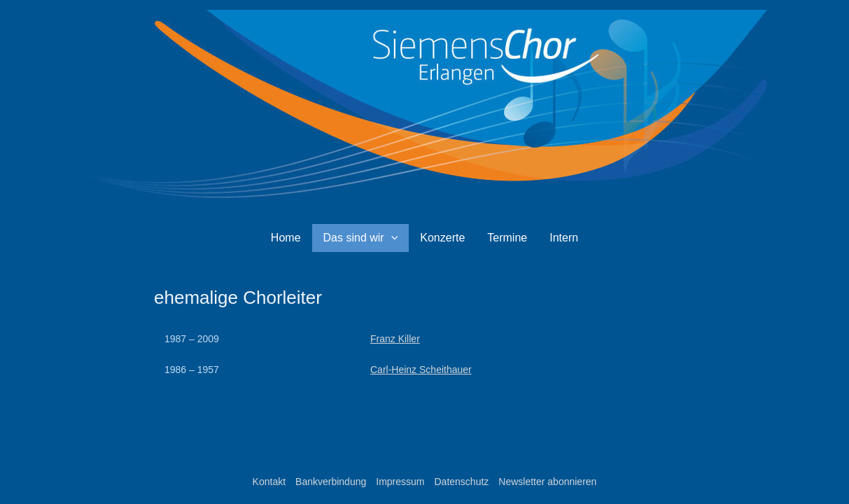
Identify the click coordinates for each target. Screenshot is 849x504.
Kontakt (269, 482)
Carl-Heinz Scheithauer (421, 370)
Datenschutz (461, 482)
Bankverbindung (331, 482)
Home (286, 238)
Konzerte (442, 238)
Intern (564, 238)
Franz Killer (395, 339)
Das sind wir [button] (361, 238)
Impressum (400, 482)
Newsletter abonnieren (547, 482)
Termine (507, 238)
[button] (391, 238)
